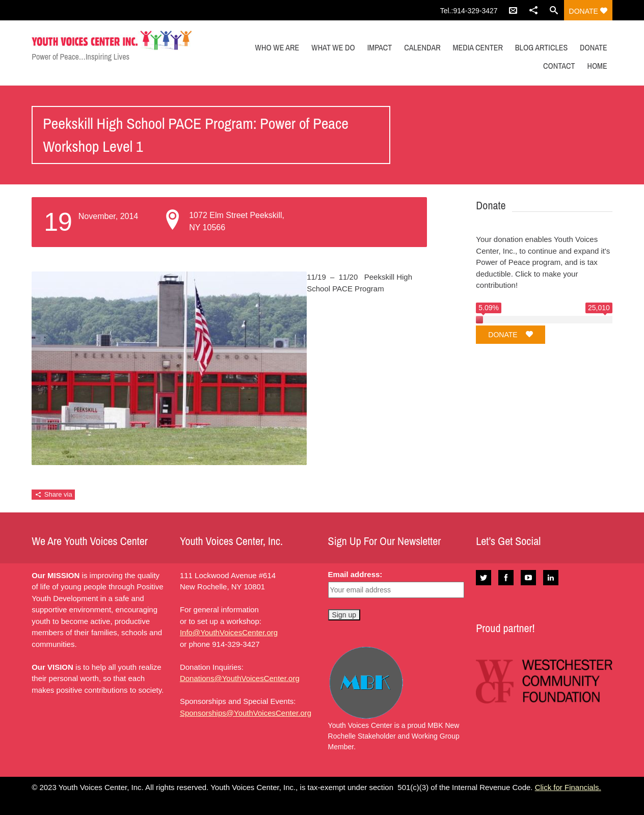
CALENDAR (422, 47)
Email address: (355, 574)
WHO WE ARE (277, 47)
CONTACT (559, 66)
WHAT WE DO (333, 47)
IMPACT (380, 47)
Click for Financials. (568, 787)
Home (597, 66)
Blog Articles (541, 47)
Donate (588, 11)
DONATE (594, 47)
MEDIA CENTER (478, 47)
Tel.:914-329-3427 (469, 11)
